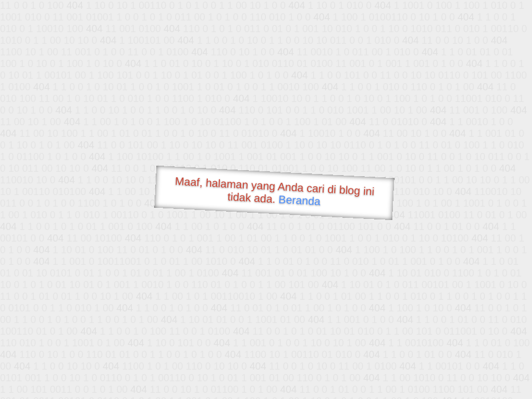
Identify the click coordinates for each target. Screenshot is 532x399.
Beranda (300, 200)
